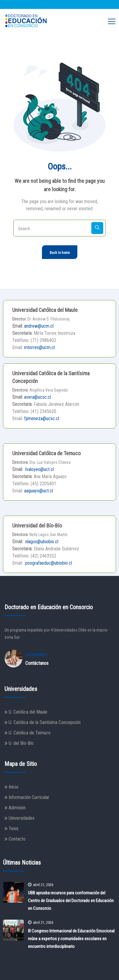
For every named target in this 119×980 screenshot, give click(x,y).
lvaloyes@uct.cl (39, 469)
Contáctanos (37, 663)
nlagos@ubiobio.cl (41, 542)
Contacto (17, 839)
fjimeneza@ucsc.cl (42, 418)
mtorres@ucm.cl (39, 347)
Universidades (22, 818)
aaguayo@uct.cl (39, 491)
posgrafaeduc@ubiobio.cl (48, 563)
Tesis (14, 829)
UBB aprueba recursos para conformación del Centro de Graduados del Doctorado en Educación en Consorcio (71, 901)
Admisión (17, 808)
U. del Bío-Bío (21, 743)
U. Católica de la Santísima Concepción (45, 722)
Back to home (60, 253)
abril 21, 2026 (41, 885)
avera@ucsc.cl (37, 397)
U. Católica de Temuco (30, 733)
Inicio (14, 787)
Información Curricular (29, 797)
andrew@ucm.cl (39, 326)
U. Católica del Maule (28, 712)
